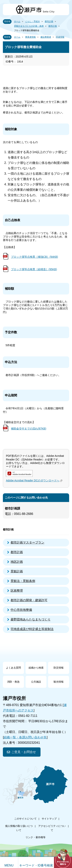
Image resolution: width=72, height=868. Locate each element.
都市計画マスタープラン (27, 542)
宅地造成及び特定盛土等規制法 (32, 629)
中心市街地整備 (21, 610)
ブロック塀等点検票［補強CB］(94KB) (34, 257)
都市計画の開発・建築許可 (29, 600)
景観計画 (17, 571)
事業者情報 (30, 37)
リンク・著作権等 (36, 837)
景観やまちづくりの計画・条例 (29, 26)
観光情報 (59, 682)
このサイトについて (25, 819)
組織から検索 (36, 668)
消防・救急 (13, 682)
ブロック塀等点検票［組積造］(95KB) (34, 269)
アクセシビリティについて (52, 828)
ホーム (17, 21)
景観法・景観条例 (23, 581)
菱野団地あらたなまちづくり (31, 619)
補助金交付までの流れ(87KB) (29, 429)
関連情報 (60, 37)
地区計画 (17, 562)
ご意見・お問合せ (24, 752)
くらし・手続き (33, 21)
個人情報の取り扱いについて (19, 828)
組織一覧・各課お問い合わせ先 (25, 737)
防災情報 (59, 668)
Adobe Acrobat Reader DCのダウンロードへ (35, 480)
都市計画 (49, 21)
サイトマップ (49, 819)
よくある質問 (13, 668)
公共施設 (36, 682)
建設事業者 (46, 37)
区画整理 (17, 591)
